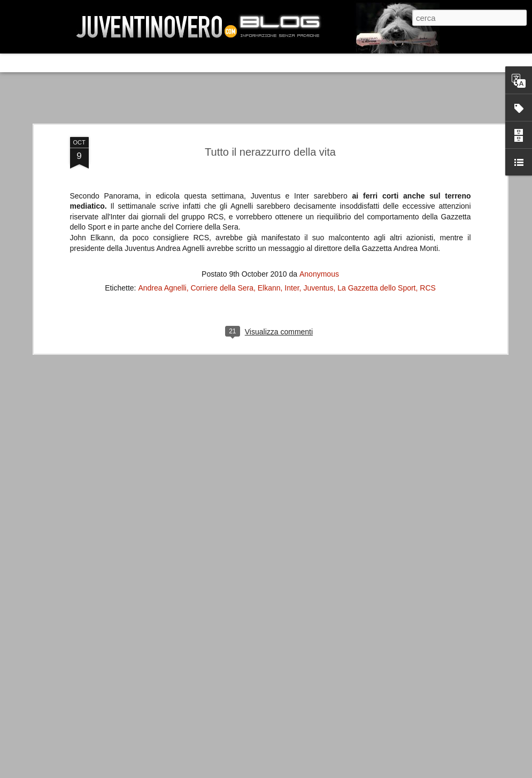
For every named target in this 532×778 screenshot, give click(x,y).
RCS (428, 219)
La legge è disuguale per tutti (100, 692)
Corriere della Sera (222, 219)
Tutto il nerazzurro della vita (270, 83)
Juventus (318, 219)
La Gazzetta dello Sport (376, 219)
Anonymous (319, 205)
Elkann (269, 219)
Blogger (418, 769)
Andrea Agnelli (162, 219)
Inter (292, 219)
